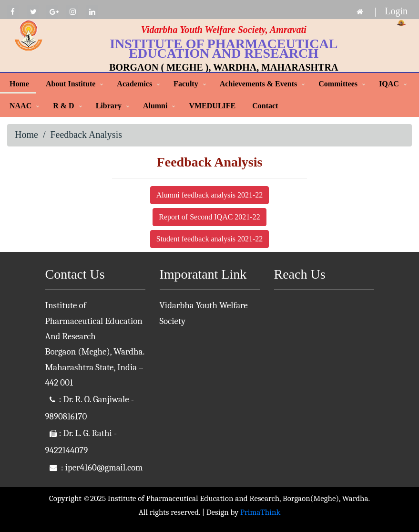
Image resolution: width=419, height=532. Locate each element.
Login (396, 11)
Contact (265, 106)
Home (19, 84)
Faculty (186, 84)
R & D (63, 106)
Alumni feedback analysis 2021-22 (210, 195)
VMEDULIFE (212, 106)
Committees (338, 84)
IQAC (389, 84)
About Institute (71, 84)
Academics (134, 84)
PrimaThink (260, 512)
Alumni (155, 106)
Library (109, 106)
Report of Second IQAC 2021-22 (209, 217)
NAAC (20, 106)
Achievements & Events (259, 84)
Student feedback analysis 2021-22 (210, 239)
